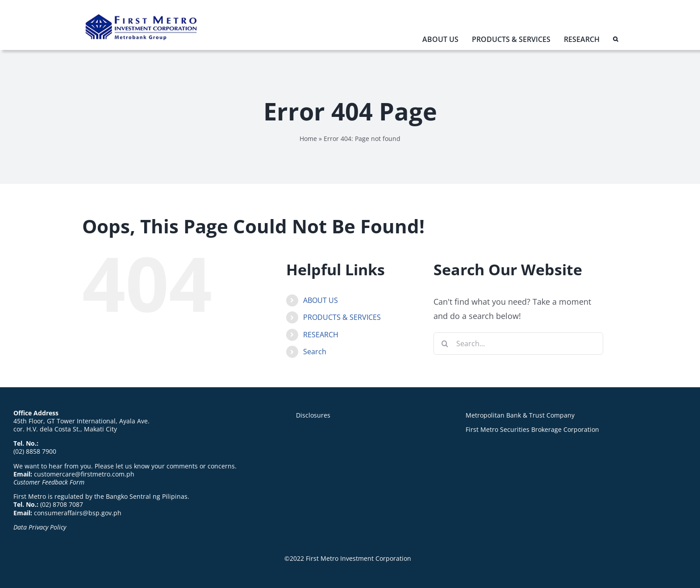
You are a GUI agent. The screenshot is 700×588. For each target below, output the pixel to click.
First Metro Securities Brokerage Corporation (532, 429)
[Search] (445, 344)
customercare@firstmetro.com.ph (84, 474)
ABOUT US (321, 300)
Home (308, 139)
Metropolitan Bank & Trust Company (520, 415)
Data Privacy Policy (40, 527)
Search (315, 352)
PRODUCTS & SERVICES (342, 317)
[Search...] (518, 344)
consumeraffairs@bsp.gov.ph (78, 513)
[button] (615, 41)
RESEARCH (321, 335)
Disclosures (313, 415)
